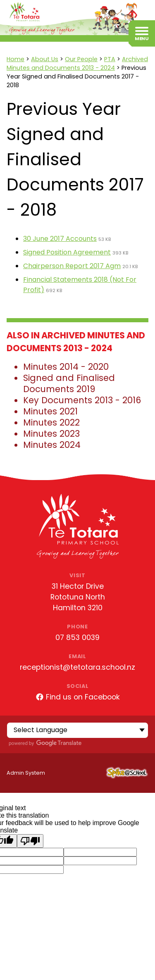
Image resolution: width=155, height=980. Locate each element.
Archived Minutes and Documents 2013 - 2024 (77, 63)
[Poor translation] (30, 841)
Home (15, 59)
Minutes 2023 (51, 434)
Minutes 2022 (51, 422)
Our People (81, 59)
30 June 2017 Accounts (60, 239)
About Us (45, 59)
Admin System (26, 773)
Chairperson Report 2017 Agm (72, 266)
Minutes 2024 (52, 445)
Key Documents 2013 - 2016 (82, 400)
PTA (110, 59)
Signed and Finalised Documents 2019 (69, 383)
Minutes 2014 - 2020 (66, 367)
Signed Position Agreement (67, 252)
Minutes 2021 (50, 411)
